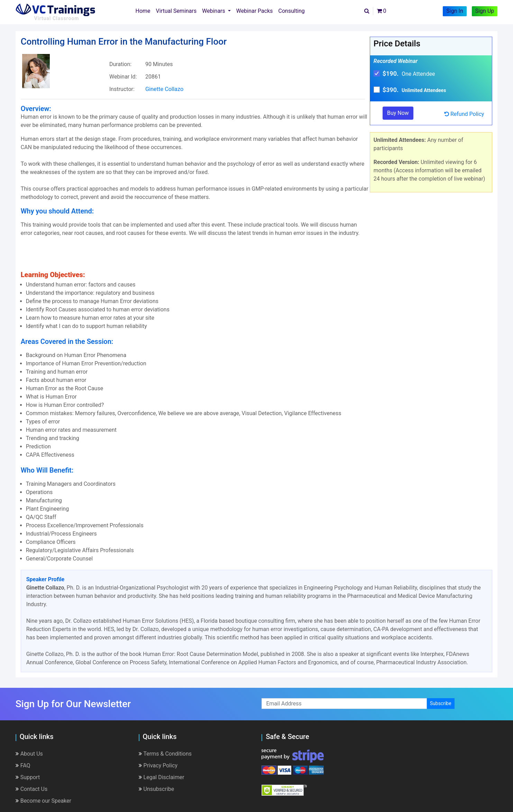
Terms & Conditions (165, 753)
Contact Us (32, 789)
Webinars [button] (214, 11)
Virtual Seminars (176, 11)
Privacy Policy (158, 765)
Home (144, 10)
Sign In (455, 11)
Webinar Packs (255, 11)
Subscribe (441, 703)
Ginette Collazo (165, 89)
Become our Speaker (43, 800)
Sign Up (485, 11)
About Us (29, 753)
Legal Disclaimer (162, 777)
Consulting (292, 11)
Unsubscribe (157, 789)
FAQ (23, 765)
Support (28, 777)
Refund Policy (464, 114)
